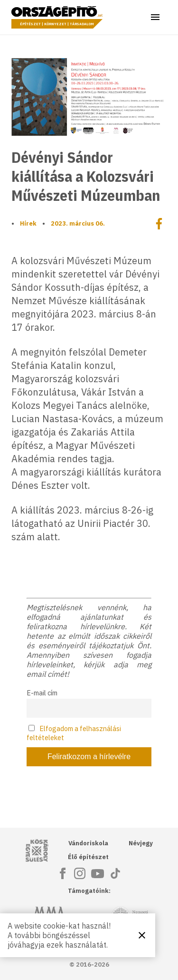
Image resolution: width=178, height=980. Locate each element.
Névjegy (141, 843)
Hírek (28, 223)
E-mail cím (42, 693)
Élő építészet (88, 857)
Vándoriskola (88, 843)
